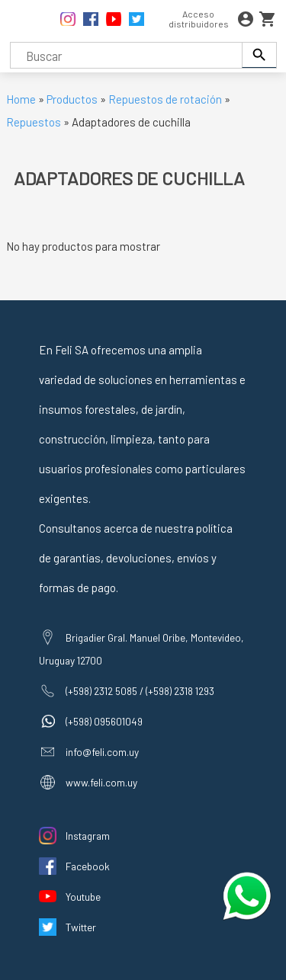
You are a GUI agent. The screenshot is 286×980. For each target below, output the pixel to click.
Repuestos (35, 122)
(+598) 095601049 (104, 721)
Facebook (88, 866)
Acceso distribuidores (199, 19)
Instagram (88, 836)
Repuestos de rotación (165, 99)
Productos (72, 99)
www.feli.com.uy (101, 782)
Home (21, 99)
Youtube (83, 897)
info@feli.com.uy (102, 752)
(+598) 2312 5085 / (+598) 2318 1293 (140, 691)
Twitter (81, 927)
